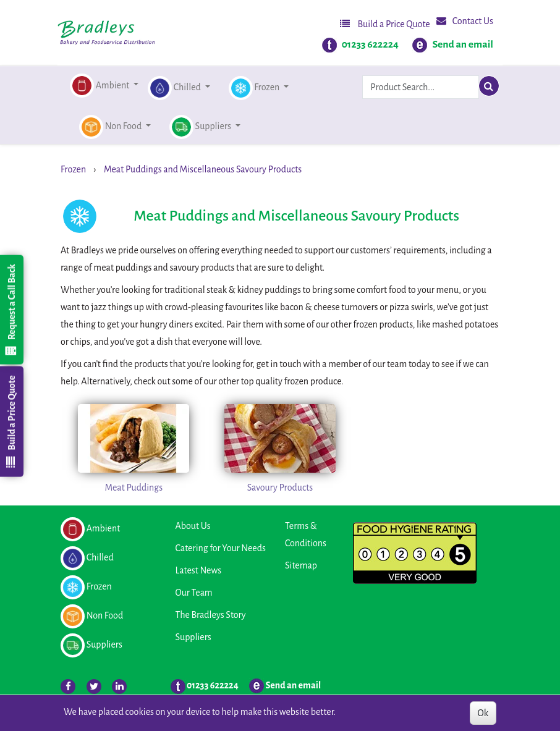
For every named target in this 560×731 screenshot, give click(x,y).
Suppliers (193, 637)
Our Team (194, 593)
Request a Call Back (11, 310)
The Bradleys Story (211, 615)
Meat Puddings (134, 488)
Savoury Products (280, 488)
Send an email (463, 44)
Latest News (199, 570)
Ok (483, 713)
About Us (193, 526)
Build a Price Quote (385, 24)
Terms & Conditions (306, 535)
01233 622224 (370, 44)
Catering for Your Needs (221, 548)
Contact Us (465, 21)
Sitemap (301, 565)
